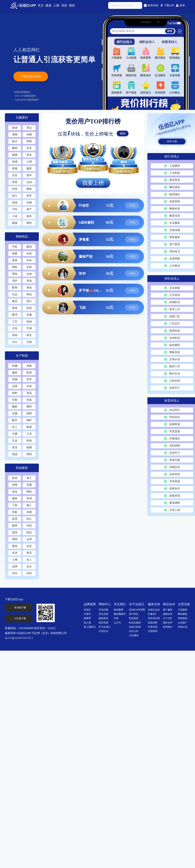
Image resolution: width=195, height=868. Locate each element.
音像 (29, 315)
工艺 (15, 322)
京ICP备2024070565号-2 (19, 638)
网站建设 (183, 614)
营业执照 (134, 618)
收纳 (29, 322)
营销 (15, 539)
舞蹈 (15, 148)
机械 (15, 366)
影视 (15, 168)
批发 (15, 478)
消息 (64, 5)
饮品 (29, 308)
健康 (15, 155)
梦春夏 (84, 239)
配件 (15, 420)
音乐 (29, 148)
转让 (29, 519)
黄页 (29, 553)
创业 (15, 492)
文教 (29, 342)
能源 (29, 427)
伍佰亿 (52, 628)
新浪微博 (119, 610)
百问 (15, 573)
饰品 (29, 294)
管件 (29, 379)
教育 (15, 526)
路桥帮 (87, 618)
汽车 (15, 209)
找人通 (87, 623)
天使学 (87, 614)
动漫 (29, 202)
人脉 (56, 5)
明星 (29, 141)
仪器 (15, 386)
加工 (29, 478)
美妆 (29, 281)
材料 (15, 393)
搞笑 (29, 216)
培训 (29, 526)
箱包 (29, 287)
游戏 (15, 202)
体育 (15, 182)
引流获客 (183, 610)
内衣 (29, 260)
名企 (29, 566)
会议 (29, 546)
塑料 (29, 407)
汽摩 (15, 434)
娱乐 (15, 141)
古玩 (15, 328)
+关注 (132, 205)
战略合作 (168, 614)
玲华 (82, 273)
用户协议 (134, 614)
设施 (15, 413)
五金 (15, 441)
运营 (29, 539)
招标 (15, 512)
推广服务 (168, 610)
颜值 (15, 223)
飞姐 (82, 307)
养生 (29, 155)
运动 (29, 182)
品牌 (15, 566)
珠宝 (29, 335)
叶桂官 (84, 205)
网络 (29, 189)
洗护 (15, 281)
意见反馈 (103, 614)
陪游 (15, 532)
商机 (29, 492)
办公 (15, 342)
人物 (15, 560)
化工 (15, 427)
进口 (29, 301)
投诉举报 (103, 623)
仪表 (29, 386)
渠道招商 (153, 623)
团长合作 (168, 623)
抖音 (116, 618)
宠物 (15, 134)
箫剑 (124, 162)
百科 (29, 573)
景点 (29, 128)
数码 (29, 247)
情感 (15, 162)
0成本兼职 (86, 222)
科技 (15, 189)
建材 (15, 373)
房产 (29, 209)
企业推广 (183, 623)
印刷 (15, 400)
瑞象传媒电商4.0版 (63, 162)
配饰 (15, 287)
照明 (29, 454)
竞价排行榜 (154, 618)
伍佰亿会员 (154, 610)
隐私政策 (103, 618)
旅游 (15, 128)
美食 (15, 308)
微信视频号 (120, 614)
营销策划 (183, 618)
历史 (15, 175)
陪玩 (29, 532)
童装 (15, 260)
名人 (29, 560)
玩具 (29, 253)
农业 (15, 447)
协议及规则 (135, 623)
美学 (29, 196)
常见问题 (103, 610)
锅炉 (29, 420)
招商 (15, 485)
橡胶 (15, 407)
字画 (29, 328)
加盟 (29, 485)
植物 (29, 447)
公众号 (117, 623)
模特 (29, 223)
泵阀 (15, 379)
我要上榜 (93, 183)
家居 (29, 373)
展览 (15, 546)
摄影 (29, 168)
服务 (15, 498)
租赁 (15, 519)
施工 (29, 505)
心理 (29, 162)
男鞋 (15, 267)
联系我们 (168, 627)
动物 (29, 134)
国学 (29, 175)
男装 (15, 274)
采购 (29, 512)
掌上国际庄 (90, 627)
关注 (41, 5)
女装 (29, 274)
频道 (48, 5)
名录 (15, 553)
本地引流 (183, 627)
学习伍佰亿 (105, 627)
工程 (15, 505)
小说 (15, 216)
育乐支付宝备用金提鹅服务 (93, 159)
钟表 (15, 335)
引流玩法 (103, 631)
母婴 (15, 253)
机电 (29, 441)
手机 (15, 247)
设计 (15, 196)
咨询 (29, 498)
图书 (15, 315)
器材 (29, 413)
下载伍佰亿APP (31, 76)
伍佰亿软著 (135, 627)
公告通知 (134, 635)
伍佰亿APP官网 (137, 610)
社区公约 (134, 631)
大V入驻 (167, 618)
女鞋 (29, 267)
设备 (29, 366)
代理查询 (153, 631)
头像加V (152, 614)
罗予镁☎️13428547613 (91, 290)
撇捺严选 (86, 256)
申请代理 (153, 627)
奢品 (15, 301)
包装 (29, 400)
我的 (72, 5)
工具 (29, 434)
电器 (15, 454)
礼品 (15, 294)
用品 (29, 393)
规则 (123, 133)
